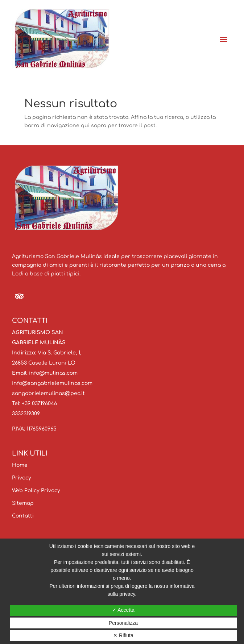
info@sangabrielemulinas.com (52, 383)
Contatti (23, 516)
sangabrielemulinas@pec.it (48, 393)
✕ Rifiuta (123, 635)
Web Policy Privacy (36, 491)
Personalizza (123, 623)
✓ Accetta (123, 610)
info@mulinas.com (53, 373)
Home (20, 465)
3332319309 (26, 414)
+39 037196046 (39, 404)
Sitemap (23, 503)
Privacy (22, 478)
